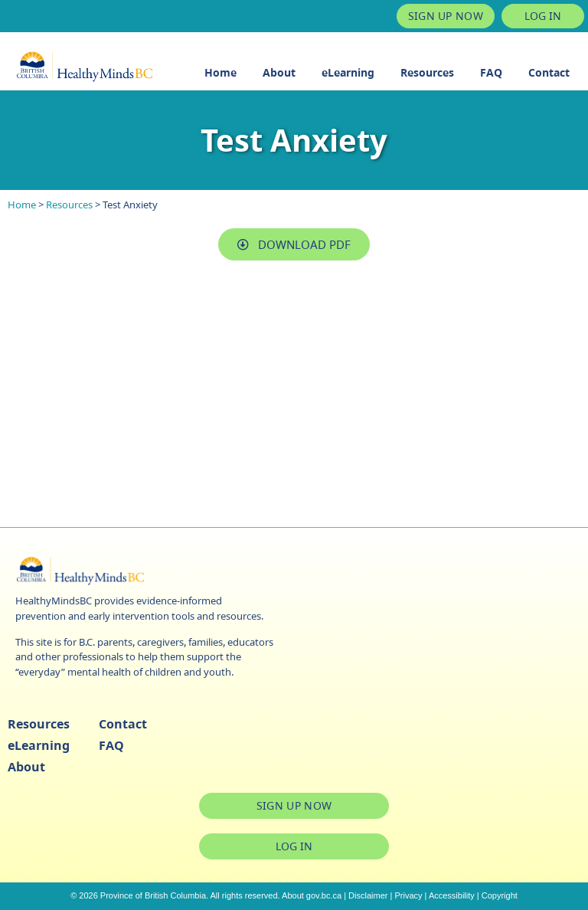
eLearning (348, 72)
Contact (549, 72)
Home (220, 72)
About (279, 72)
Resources (427, 72)
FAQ (491, 72)
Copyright (500, 895)
